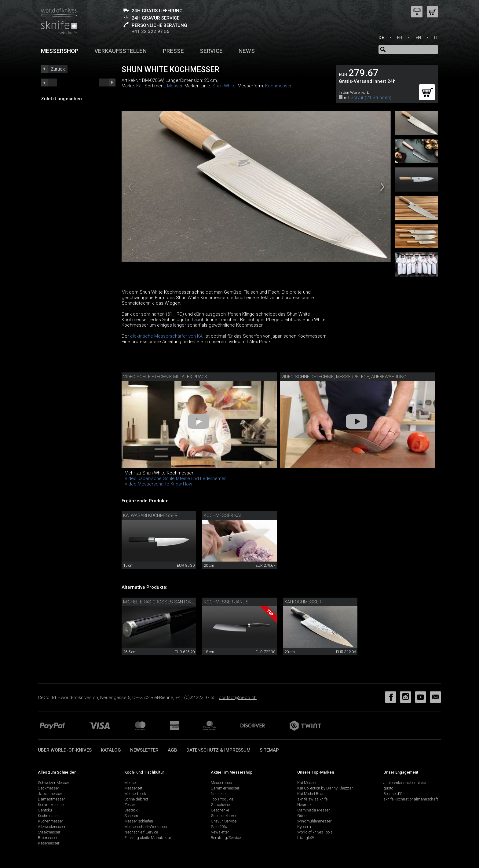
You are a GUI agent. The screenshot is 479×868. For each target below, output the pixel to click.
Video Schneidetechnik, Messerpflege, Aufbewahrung (344, 377)
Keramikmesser (51, 805)
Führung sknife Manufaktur (148, 838)
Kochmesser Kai (222, 515)
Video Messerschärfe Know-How (158, 484)
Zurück (58, 69)
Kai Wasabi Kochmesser (150, 515)
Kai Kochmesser (303, 602)
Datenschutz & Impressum (218, 750)
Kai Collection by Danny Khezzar (325, 788)
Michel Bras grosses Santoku (159, 602)
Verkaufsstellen (121, 51)
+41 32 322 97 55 (151, 31)
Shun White (224, 86)
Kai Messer (307, 783)
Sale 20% (219, 827)
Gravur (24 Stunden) (371, 97)
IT (436, 38)
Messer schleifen (139, 821)
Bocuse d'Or (394, 794)
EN (418, 38)
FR (400, 38)
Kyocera (304, 827)
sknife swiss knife (312, 799)
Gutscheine (220, 805)
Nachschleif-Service (141, 832)
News (247, 51)
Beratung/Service (226, 838)
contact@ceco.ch (238, 698)
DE (381, 38)
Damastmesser (51, 799)
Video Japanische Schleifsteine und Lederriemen (176, 478)
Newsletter (144, 750)
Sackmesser (49, 788)
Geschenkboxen (224, 816)
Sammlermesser (225, 788)
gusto (388, 788)
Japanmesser (50, 794)
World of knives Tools (315, 832)
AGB (172, 750)
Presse (173, 51)
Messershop (60, 51)
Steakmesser (49, 832)
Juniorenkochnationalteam (406, 783)
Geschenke (220, 810)
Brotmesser (48, 838)
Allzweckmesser (52, 827)
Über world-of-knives (65, 750)
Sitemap (269, 750)
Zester (130, 805)
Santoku (45, 810)
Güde (302, 816)
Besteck (131, 810)
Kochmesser (278, 86)
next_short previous (49, 82)
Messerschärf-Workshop (146, 827)
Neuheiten (219, 794)
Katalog (111, 750)
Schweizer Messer (54, 783)
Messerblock (135, 794)
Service (211, 51)
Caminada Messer (314, 810)
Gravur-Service (224, 821)
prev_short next (107, 82)
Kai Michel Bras (311, 794)
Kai (139, 86)
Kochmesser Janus (226, 602)
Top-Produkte (222, 799)
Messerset (133, 788)
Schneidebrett (136, 799)
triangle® (306, 838)
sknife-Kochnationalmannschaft (411, 799)
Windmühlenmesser (314, 821)
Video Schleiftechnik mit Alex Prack (165, 377)
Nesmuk (304, 805)
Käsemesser (49, 843)
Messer (175, 86)
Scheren (131, 816)
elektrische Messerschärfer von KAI (167, 336)
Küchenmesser (51, 821)
